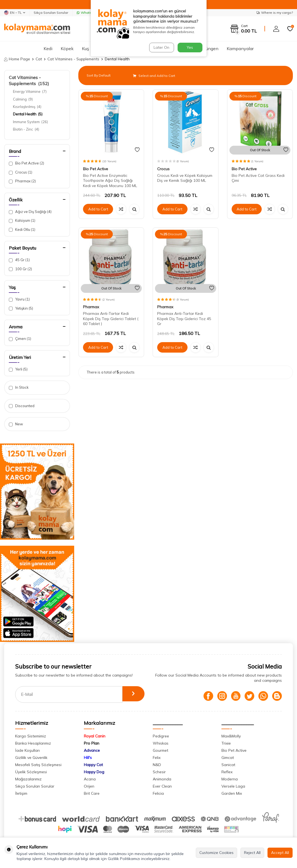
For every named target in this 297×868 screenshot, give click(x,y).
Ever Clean (162, 786)
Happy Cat (93, 765)
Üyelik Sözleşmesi (31, 772)
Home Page (17, 59)
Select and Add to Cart (154, 76)
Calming (23, 99)
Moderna (230, 779)
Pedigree (161, 736)
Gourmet (160, 750)
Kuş (85, 48)
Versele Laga (233, 786)
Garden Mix (232, 793)
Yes (190, 47)
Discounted (22, 406)
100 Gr (20, 269)
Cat (39, 59)
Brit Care (92, 793)
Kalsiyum (22, 221)
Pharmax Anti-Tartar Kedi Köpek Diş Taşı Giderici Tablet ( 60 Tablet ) (111, 319)
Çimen (20, 339)
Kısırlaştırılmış (27, 107)
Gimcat (228, 758)
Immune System (30, 122)
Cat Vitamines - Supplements (73, 59)
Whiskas (161, 743)
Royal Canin (95, 736)
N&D (157, 765)
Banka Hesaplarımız (33, 743)
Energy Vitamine (30, 91)
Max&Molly (231, 736)
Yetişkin (21, 308)
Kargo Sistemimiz (31, 736)
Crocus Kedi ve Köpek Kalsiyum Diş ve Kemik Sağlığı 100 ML (185, 178)
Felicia (158, 793)
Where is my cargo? (275, 13)
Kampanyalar (240, 48)
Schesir (159, 772)
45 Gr (19, 260)
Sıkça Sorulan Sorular (51, 13)
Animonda (162, 779)
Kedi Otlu (22, 230)
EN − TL (15, 13)
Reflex (227, 772)
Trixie (226, 743)
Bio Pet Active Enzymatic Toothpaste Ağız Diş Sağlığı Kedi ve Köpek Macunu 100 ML (110, 181)
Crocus (21, 172)
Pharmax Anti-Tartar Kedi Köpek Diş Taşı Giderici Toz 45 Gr (184, 319)
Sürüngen (209, 48)
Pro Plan (92, 743)
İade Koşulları (27, 750)
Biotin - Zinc (26, 129)
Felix (157, 758)
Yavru (19, 299)
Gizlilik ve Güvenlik (31, 758)
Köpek (67, 48)
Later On (161, 47)
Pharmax (22, 181)
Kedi (48, 48)
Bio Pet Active (26, 163)
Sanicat (228, 765)
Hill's (88, 758)
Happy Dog (94, 772)
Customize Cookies (216, 853)
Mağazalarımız (28, 779)
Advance (92, 750)
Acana (90, 779)
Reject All (252, 853)
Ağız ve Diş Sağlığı (30, 212)
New (16, 424)
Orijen (89, 786)
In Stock (19, 387)
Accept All (280, 853)
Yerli (18, 369)
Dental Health (28, 114)
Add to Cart (98, 209)
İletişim (21, 793)
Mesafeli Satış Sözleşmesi (38, 765)
